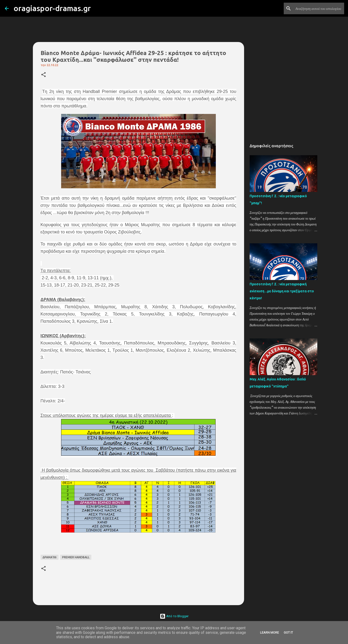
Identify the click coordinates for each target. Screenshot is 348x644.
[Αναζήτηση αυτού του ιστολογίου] (319, 8)
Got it (288, 633)
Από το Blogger (174, 616)
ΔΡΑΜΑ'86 (50, 557)
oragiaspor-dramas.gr (52, 8)
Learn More (269, 633)
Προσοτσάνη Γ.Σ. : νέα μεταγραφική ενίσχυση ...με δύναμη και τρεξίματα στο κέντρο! (282, 291)
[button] (43, 75)
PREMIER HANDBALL (76, 557)
